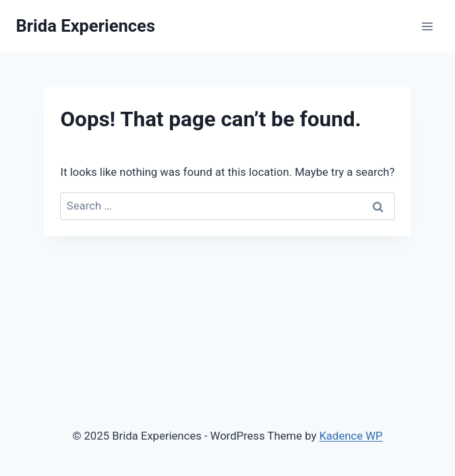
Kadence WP (351, 436)
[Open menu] (427, 26)
